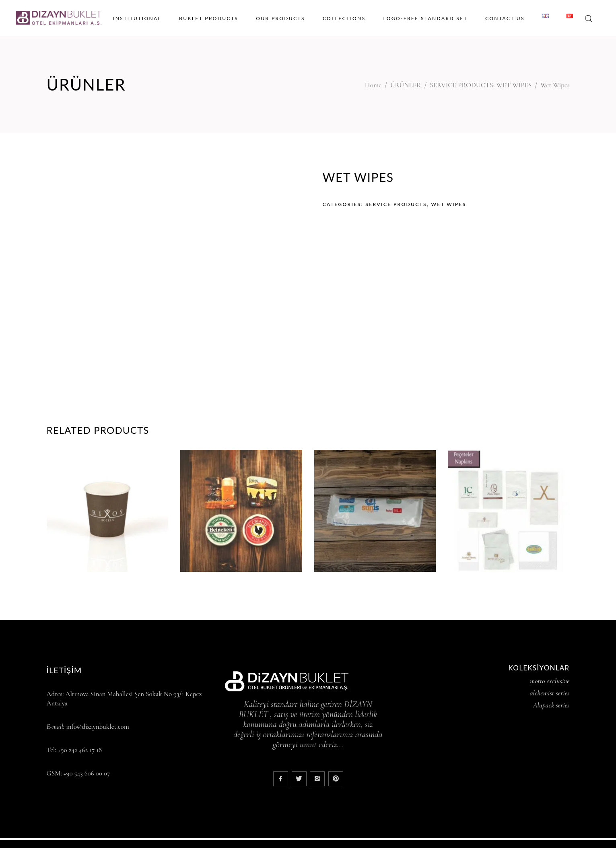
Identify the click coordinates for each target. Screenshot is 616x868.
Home (373, 85)
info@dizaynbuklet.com (98, 727)
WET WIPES (514, 85)
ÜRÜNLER (406, 85)
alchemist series (550, 693)
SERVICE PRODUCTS (461, 85)
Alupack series (551, 705)
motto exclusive (550, 681)
